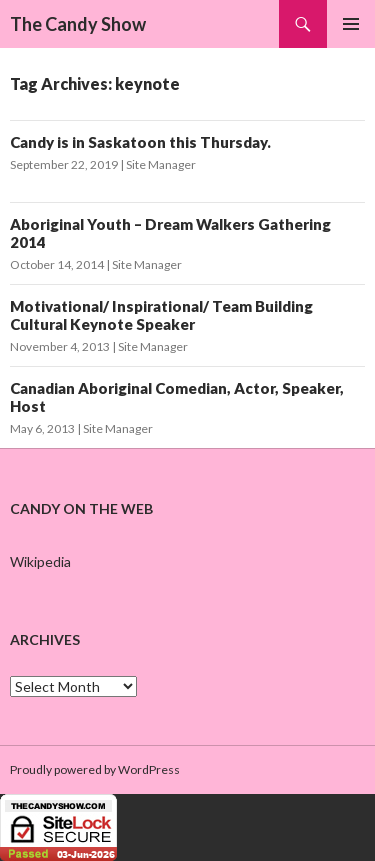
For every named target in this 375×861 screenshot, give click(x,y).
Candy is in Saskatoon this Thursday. (140, 142)
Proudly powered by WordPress (95, 769)
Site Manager (161, 164)
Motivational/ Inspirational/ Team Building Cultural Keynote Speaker (161, 315)
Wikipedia (40, 561)
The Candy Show (78, 24)
